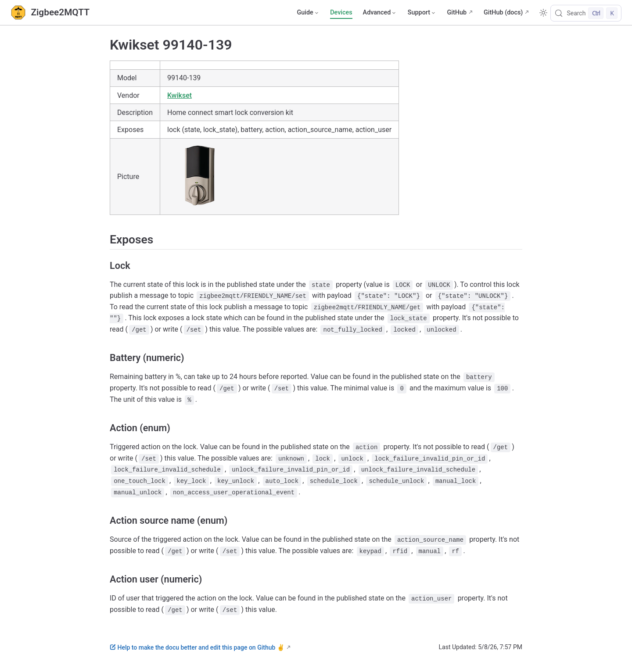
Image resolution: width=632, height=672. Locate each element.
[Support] (422, 13)
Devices (341, 13)
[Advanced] (380, 13)
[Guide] (308, 13)
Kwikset (180, 95)
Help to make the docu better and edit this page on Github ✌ (197, 647)
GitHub (457, 13)
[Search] (586, 13)
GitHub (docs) (503, 13)
